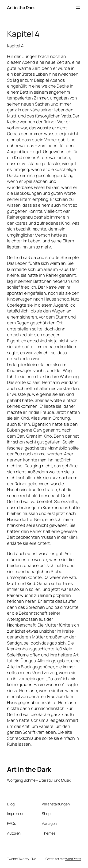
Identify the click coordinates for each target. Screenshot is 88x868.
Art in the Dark (21, 7)
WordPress (73, 859)
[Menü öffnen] (78, 8)
